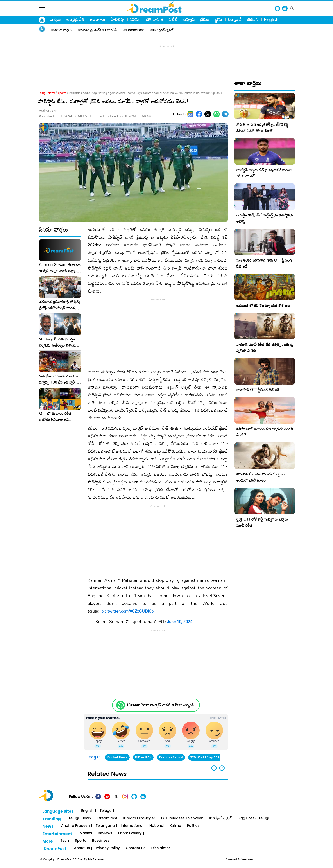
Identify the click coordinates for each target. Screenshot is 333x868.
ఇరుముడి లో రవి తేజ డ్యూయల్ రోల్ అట (263, 305)
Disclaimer (161, 848)
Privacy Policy (108, 848)
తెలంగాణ (97, 19)
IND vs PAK (143, 757)
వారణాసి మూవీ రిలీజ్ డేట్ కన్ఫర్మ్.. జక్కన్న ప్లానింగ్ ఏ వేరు (265, 348)
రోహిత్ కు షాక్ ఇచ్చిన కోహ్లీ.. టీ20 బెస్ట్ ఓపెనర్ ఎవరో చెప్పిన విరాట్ (262, 128)
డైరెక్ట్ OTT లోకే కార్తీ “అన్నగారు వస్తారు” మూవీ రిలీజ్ (263, 522)
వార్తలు (55, 19)
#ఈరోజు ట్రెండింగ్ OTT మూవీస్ (97, 30)
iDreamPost (107, 818)
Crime (176, 826)
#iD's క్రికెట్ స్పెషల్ (162, 30)
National (157, 826)
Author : (48, 111)
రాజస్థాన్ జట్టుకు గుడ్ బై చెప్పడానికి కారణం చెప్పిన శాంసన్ (264, 173)
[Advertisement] (166, 58)
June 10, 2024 (180, 622)
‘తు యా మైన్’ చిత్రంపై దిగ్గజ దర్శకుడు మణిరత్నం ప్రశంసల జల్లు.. (58, 342)
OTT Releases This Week (182, 818)
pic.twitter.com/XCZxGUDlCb (127, 611)
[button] (222, 768)
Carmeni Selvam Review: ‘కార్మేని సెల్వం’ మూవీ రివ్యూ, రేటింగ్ (60, 268)
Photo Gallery (130, 833)
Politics (193, 826)
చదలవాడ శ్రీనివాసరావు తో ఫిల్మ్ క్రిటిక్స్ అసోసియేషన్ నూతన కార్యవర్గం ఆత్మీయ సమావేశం (60, 305)
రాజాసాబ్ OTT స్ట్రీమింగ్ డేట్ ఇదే (258, 390)
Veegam (247, 859)
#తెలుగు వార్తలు (61, 30)
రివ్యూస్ (189, 19)
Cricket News (117, 757)
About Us (82, 848)
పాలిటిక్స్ (117, 19)
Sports (80, 841)
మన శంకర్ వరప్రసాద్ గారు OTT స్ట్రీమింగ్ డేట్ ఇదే (264, 263)
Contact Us (136, 848)
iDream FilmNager (139, 818)
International (132, 826)
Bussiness (101, 841)
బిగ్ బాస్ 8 (155, 19)
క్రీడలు (205, 19)
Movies (86, 833)
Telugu (106, 811)
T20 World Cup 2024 (206, 757)
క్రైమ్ (219, 19)
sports (62, 93)
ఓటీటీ (173, 19)
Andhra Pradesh (75, 826)
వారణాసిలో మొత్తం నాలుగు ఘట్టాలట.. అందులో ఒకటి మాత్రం (262, 477)
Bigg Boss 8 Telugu (254, 818)
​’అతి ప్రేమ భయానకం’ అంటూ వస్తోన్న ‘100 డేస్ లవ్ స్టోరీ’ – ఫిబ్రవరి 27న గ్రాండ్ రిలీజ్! (59, 379)
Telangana (105, 826)
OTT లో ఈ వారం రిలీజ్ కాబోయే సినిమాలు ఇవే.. (55, 417)
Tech (65, 841)
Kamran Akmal (171, 757)
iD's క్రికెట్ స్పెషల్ (220, 818)
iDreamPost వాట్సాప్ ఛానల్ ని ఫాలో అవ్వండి (160, 705)
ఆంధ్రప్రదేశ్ (75, 19)
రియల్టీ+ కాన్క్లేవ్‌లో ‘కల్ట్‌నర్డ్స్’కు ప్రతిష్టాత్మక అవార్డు (265, 218)
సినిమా (135, 19)
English (271, 19)
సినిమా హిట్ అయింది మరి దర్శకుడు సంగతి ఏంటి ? (265, 432)
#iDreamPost (134, 30)
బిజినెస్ (253, 19)
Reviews (105, 833)
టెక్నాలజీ (235, 19)
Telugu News (47, 93)
